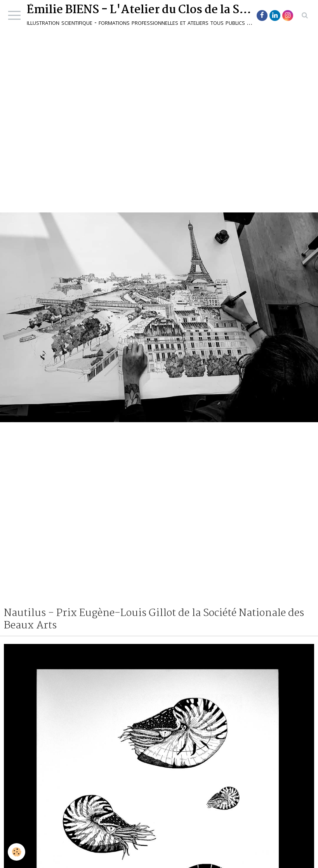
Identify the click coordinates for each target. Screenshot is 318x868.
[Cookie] (17, 852)
